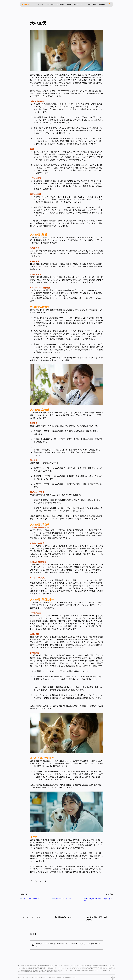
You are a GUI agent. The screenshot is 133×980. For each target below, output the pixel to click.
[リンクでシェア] (46, 881)
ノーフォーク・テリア (32, 917)
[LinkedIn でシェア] (41, 881)
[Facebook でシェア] (31, 881)
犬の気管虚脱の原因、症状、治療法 (98, 919)
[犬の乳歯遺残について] (67, 906)
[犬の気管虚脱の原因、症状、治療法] (98, 906)
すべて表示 (109, 894)
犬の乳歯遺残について (63, 917)
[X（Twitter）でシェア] (36, 881)
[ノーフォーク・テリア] (35, 906)
